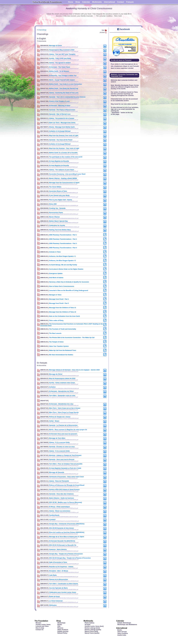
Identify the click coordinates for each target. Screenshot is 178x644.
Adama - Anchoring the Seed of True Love (64, 93)
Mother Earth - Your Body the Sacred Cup (64, 88)
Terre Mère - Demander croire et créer (62, 396)
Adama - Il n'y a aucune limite (59, 442)
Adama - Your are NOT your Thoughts (62, 54)
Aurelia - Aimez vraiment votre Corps (62, 383)
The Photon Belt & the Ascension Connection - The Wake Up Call (72, 338)
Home (71, 2)
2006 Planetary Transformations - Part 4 (63, 248)
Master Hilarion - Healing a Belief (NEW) (63, 178)
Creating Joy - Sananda (57, 208)
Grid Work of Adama (56, 278)
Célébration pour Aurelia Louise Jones (63, 592)
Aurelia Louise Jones (43, 625)
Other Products (63, 630)
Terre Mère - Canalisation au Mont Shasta (63, 584)
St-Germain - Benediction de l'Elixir (61, 391)
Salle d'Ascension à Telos (58, 562)
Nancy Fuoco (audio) (92, 633)
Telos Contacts (123, 633)
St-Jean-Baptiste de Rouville (59, 161)
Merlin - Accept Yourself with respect (62, 80)
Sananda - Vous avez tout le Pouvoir (62, 460)
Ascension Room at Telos (58, 191)
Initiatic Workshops (124, 623)
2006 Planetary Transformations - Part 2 (63, 239)
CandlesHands (54, 515)
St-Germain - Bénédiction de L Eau (61, 404)
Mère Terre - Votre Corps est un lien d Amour (65, 408)
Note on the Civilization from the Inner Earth (64, 316)
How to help (40, 628)
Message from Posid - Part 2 (59, 303)
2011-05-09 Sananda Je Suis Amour (61, 528)
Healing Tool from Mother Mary (60, 230)
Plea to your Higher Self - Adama (60, 200)
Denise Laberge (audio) (93, 630)
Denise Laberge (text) (92, 628)
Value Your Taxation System (59, 346)
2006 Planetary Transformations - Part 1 (63, 235)
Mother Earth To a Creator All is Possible (63, 153)
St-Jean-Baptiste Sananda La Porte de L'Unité (65, 468)
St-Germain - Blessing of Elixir (60, 106)
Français (130, 2)
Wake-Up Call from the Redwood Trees (63, 350)
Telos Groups (122, 632)
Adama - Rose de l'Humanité (59, 481)
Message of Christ (55, 46)
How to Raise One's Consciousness (62, 286)
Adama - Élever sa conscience (60, 511)
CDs (59, 626)
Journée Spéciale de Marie (58, 588)
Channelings (42, 30)
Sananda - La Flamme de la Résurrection (63, 425)
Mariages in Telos (55, 295)
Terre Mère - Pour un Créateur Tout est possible (66, 464)
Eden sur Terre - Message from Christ (62, 123)
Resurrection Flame (56, 213)
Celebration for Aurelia (57, 225)
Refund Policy (62, 633)
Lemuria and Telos (42, 626)
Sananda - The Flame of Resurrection (62, 110)
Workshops (61, 623)
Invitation (52, 387)
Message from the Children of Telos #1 (62, 308)
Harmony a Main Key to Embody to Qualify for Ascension (69, 282)
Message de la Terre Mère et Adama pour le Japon (67, 537)
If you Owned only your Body (59, 195)
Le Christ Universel (56, 601)
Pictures (60, 628)
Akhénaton (53, 605)
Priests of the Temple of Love (59, 101)
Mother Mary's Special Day (58, 221)
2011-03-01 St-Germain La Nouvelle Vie (63, 545)
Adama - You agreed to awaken (60, 63)
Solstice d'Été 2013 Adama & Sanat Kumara (64, 490)
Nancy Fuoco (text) (91, 631)
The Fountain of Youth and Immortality (62, 329)
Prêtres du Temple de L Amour (60, 417)
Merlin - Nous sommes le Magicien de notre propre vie (68, 430)
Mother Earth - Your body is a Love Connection (65, 84)
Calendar (86, 2)
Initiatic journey (63, 631)
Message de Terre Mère (57, 438)
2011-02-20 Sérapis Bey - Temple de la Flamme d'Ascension (70, 558)
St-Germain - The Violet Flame (60, 67)
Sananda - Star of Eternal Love (60, 114)
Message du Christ (56, 374)
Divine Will (53, 204)
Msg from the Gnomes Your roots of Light (64, 135)
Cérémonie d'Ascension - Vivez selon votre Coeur (66, 477)
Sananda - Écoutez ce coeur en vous (62, 447)
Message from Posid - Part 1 (59, 299)
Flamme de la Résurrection (58, 579)
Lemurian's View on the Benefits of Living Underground (69, 290)
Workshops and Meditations (127, 625)
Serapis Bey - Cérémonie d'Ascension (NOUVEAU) (67, 524)
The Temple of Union (56, 342)
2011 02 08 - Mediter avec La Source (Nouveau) (65, 502)
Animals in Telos (55, 252)
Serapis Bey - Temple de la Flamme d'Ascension (66, 554)
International (109, 2)
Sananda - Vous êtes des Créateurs (61, 494)
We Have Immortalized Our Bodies (61, 355)
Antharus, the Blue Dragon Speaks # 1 (62, 256)
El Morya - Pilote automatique (59, 507)
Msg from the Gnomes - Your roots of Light (64, 148)
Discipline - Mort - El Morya (59, 571)
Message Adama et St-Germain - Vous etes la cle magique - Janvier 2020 (74, 370)
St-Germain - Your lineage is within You (63, 76)
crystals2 (52, 520)
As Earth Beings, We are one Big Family (63, 265)
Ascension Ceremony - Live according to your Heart (67, 174)
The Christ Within (55, 187)
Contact (121, 2)
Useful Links (122, 635)
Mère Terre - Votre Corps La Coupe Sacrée (64, 412)
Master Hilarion (54, 217)
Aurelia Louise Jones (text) (94, 626)
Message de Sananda (57, 472)
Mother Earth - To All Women (59, 71)
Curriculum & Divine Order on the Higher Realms (66, 269)
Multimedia (97, 2)
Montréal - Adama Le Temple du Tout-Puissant (65, 455)
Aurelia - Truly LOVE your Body (60, 58)
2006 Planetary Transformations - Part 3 (63, 243)
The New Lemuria (55, 333)
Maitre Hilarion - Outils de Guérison (61, 498)
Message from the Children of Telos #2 (62, 312)
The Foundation (41, 621)
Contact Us (40, 630)
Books (60, 625)
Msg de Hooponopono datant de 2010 (62, 378)
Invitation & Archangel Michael (60, 131)
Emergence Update (56, 273)
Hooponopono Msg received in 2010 (62, 50)
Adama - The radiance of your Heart (62, 170)
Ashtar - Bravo (54, 421)
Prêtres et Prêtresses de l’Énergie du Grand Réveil (67, 485)
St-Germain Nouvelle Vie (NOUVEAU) (62, 541)
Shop (78, 2)
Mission (38, 623)
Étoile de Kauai (54, 597)
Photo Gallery (90, 623)
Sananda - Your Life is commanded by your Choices (67, 97)
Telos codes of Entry (56, 320)
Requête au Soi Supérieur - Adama (61, 567)
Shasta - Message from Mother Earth (62, 127)
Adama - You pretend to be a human (62, 118)
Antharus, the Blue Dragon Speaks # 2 (62, 261)
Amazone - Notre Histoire (58, 549)
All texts (88, 625)
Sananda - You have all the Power (61, 140)
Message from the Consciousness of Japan (64, 183)
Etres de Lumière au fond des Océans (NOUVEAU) (67, 532)
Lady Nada (53, 575)
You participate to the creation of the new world (66, 157)
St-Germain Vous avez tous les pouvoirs (63, 434)
